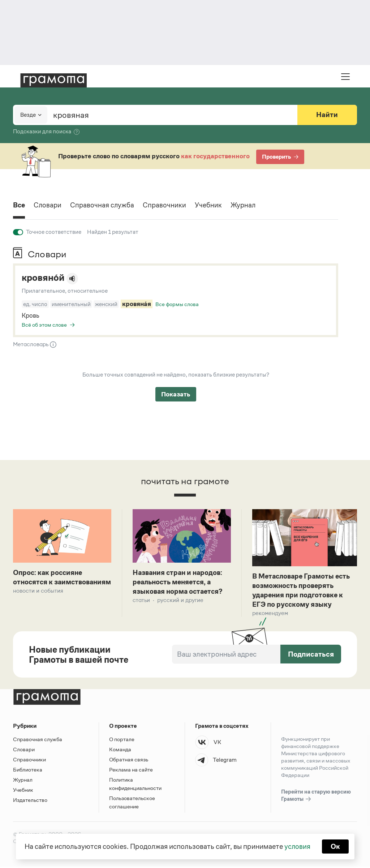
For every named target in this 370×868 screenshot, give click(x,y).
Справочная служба (104, 206)
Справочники (167, 206)
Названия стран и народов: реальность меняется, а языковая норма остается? (179, 583)
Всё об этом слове (44, 325)
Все (20, 206)
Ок (335, 846)
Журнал (246, 206)
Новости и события (38, 601)
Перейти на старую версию (316, 797)
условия (297, 846)
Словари (49, 206)
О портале (122, 741)
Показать (176, 394)
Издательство (30, 801)
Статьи (141, 601)
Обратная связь (129, 761)
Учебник (211, 206)
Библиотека (28, 771)
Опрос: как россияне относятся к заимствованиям (49, 583)
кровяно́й (44, 278)
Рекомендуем (270, 615)
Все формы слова (177, 304)
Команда (120, 751)
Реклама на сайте (131, 771)
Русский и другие (180, 601)
